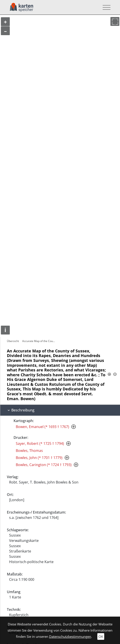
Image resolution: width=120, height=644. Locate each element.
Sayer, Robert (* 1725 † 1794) (40, 443)
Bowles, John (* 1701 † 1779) (39, 458)
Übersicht (13, 341)
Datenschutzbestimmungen (70, 636)
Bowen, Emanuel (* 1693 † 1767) (42, 427)
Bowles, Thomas (29, 451)
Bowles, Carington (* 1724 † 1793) (44, 465)
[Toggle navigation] (105, 7)
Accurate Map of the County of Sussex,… (40, 341)
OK (101, 636)
